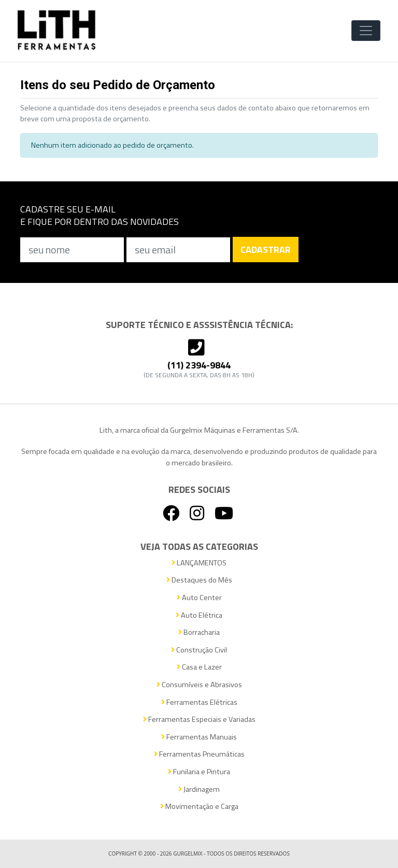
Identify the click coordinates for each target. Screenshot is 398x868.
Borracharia (199, 632)
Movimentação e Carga (199, 807)
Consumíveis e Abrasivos (199, 685)
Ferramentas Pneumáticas (199, 754)
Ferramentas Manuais (199, 737)
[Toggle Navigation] (366, 31)
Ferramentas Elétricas (199, 702)
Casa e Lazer (199, 667)
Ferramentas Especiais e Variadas (199, 720)
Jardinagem (199, 789)
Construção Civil (199, 650)
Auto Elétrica (199, 615)
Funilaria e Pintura (199, 772)
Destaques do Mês (199, 580)
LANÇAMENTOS (199, 563)
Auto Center (199, 598)
